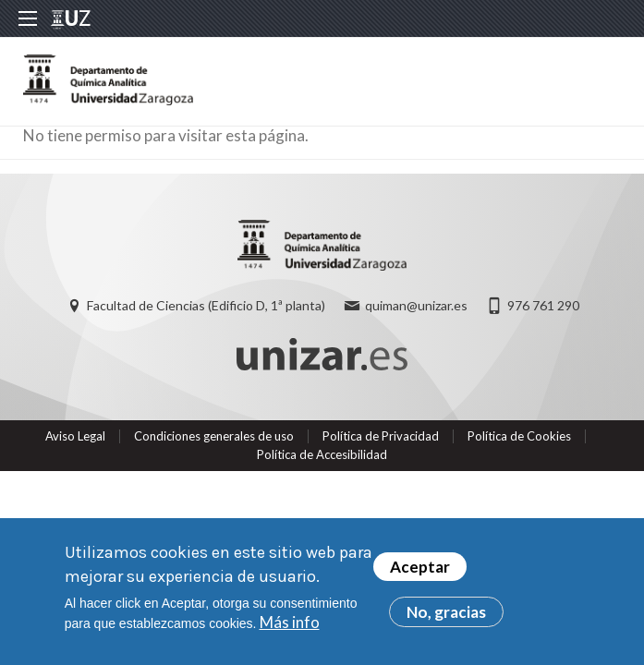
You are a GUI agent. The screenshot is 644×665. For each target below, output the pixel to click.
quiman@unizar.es (416, 305)
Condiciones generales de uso (214, 436)
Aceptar (420, 567)
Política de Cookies (519, 436)
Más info (290, 622)
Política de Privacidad (381, 436)
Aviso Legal (75, 436)
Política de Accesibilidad (322, 454)
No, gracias (446, 612)
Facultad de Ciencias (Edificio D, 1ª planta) (206, 305)
